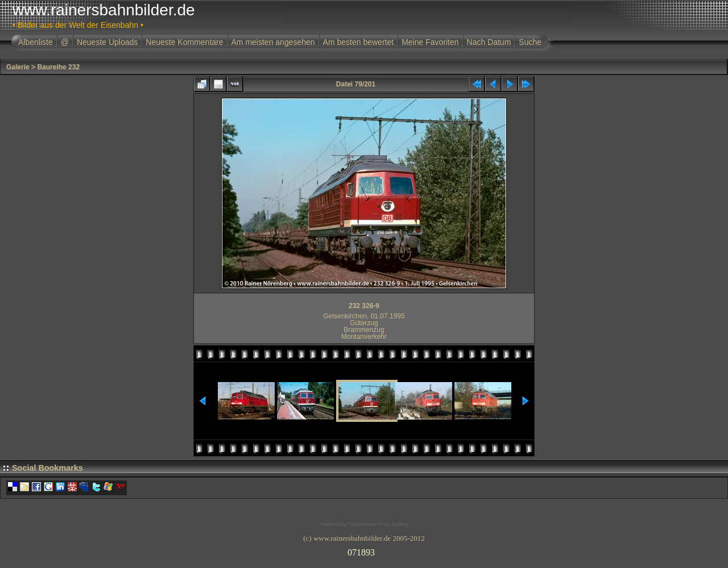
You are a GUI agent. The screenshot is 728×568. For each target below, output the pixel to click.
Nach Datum (489, 42)
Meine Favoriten (430, 42)
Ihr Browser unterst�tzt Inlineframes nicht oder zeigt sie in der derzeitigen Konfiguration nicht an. (364, 550)
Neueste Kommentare (184, 42)
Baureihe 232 (58, 67)
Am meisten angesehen (273, 42)
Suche (530, 42)
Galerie (18, 67)
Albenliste (36, 42)
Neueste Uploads (107, 42)
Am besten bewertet (359, 42)
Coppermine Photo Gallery (378, 524)
